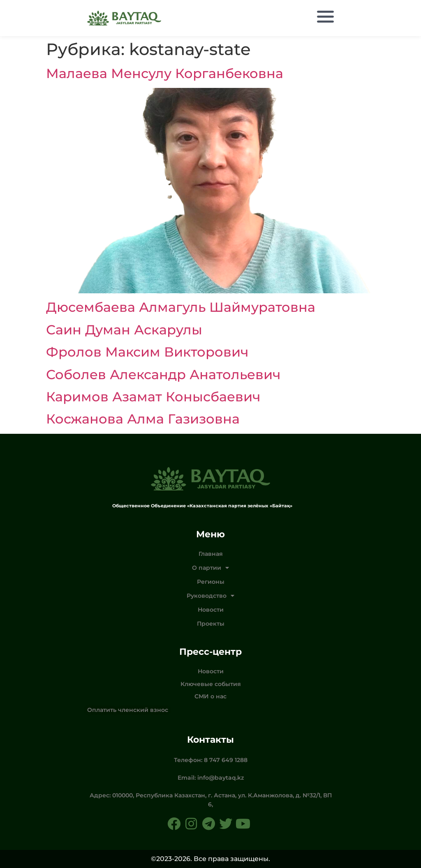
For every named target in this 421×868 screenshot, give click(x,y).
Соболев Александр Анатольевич (163, 374)
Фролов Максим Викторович (147, 352)
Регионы (211, 582)
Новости (211, 610)
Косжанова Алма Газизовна (143, 419)
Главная (211, 554)
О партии (210, 568)
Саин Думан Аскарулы (124, 330)
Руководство (210, 596)
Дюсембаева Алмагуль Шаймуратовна (181, 307)
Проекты (211, 624)
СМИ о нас (210, 696)
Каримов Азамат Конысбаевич (153, 397)
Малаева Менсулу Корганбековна (165, 73)
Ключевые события (211, 684)
